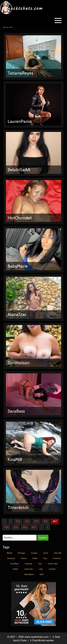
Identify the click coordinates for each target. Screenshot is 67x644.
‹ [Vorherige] (11, 521)
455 (36, 521)
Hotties (15, 569)
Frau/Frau (57, 558)
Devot (46, 553)
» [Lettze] (48, 527)
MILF (42, 574)
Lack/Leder (28, 569)
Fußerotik (28, 564)
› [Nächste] (41, 527)
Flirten (35, 558)
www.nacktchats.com (37, 637)
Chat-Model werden (41, 640)
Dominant (11, 558)
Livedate (52, 569)
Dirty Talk (57, 553)
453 (18, 521)
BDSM (9, 553)
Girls (40, 564)
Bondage (21, 553)
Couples (34, 553)
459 (16, 527)
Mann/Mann (29, 574)
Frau (45, 558)
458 (6, 527)
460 (25, 527)
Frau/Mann (14, 564)
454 (27, 521)
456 (46, 521)
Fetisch (24, 558)
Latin (41, 569)
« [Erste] (5, 521)
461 (34, 527)
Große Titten (53, 564)
